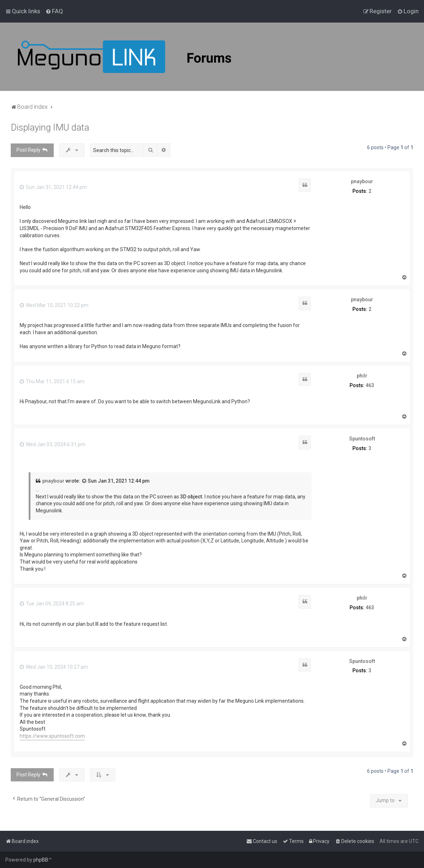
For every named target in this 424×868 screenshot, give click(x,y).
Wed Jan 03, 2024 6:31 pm (52, 444)
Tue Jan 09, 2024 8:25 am (52, 604)
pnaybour (362, 181)
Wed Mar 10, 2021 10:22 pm (54, 305)
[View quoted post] (85, 481)
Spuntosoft (362, 439)
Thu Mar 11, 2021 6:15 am (52, 381)
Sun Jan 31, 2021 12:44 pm (53, 187)
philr (362, 376)
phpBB (41, 860)
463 (370, 385)
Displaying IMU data (50, 128)
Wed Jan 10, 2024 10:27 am (54, 667)
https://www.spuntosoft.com (52, 736)
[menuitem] (54, 11)
